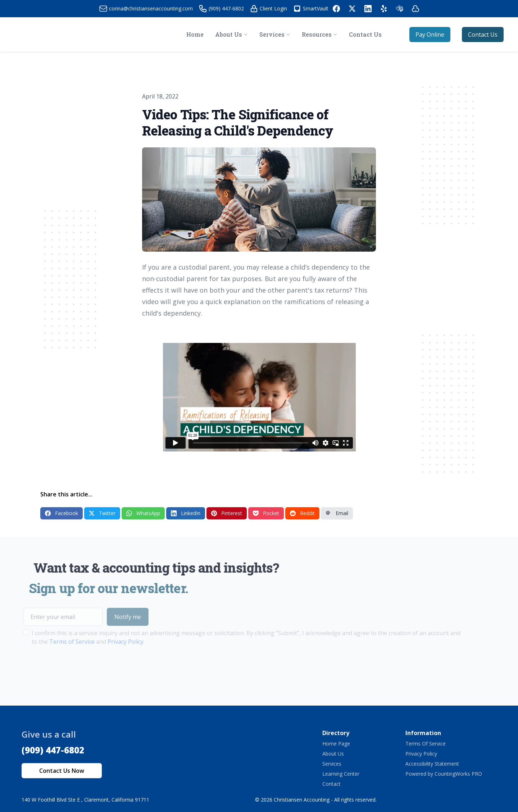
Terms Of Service (426, 744)
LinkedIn (186, 513)
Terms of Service (59, 642)
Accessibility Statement (432, 764)
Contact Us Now (62, 771)
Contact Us (483, 35)
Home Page (336, 744)
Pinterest (227, 513)
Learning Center (341, 774)
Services (332, 764)
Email (337, 513)
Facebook (62, 513)
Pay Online (430, 35)
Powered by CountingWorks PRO (444, 774)
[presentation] (65, 669)
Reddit (302, 513)
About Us (333, 754)
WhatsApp (143, 513)
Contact (331, 784)
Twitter (102, 513)
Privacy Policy (113, 642)
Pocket (266, 513)
